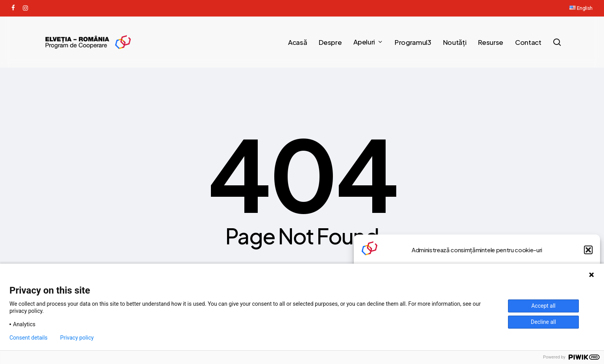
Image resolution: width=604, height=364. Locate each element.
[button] (588, 250)
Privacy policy (77, 338)
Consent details (29, 338)
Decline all (543, 322)
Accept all (543, 306)
